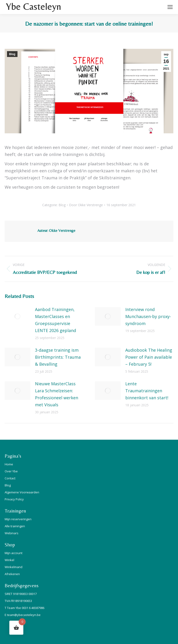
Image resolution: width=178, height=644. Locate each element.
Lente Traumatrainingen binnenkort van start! (147, 391)
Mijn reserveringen (18, 519)
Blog (12, 54)
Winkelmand (14, 567)
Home (9, 464)
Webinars (12, 533)
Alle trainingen (15, 526)
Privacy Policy (14, 499)
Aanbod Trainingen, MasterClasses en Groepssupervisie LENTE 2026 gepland (56, 320)
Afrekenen (12, 574)
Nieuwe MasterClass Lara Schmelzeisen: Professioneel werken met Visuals (57, 394)
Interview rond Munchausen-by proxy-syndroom (148, 316)
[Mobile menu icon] (170, 7)
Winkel (9, 560)
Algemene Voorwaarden (22, 492)
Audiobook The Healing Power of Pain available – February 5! (149, 357)
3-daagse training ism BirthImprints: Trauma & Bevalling (58, 357)
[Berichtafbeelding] (17, 316)
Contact (10, 478)
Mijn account (14, 553)
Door (86, 205)
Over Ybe (11, 471)
